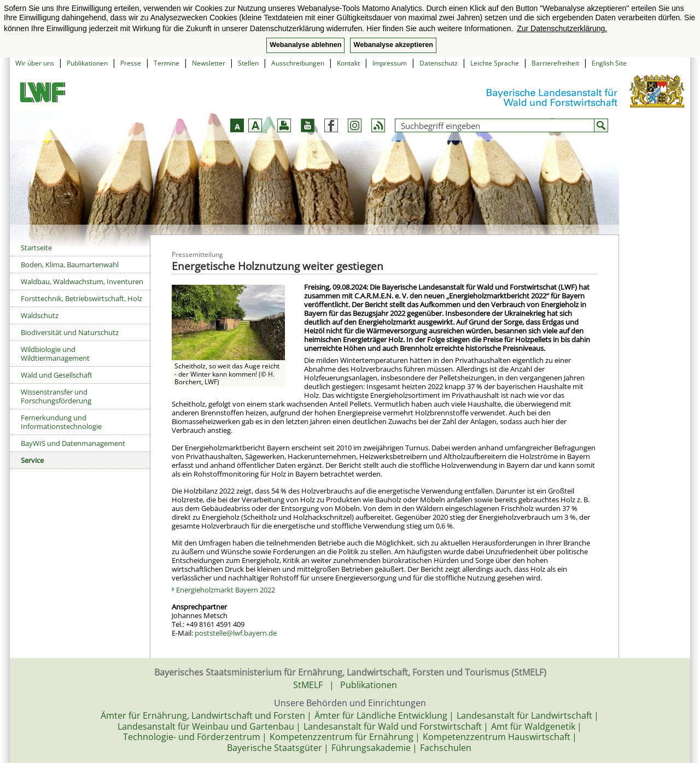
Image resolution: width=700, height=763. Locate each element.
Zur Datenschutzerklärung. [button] (562, 28)
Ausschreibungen (298, 63)
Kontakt (348, 63)
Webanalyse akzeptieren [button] (393, 45)
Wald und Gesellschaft (57, 375)
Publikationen (87, 63)
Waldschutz (40, 315)
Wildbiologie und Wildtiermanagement (55, 354)
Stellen (248, 63)
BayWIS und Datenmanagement (73, 443)
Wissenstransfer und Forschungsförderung (56, 396)
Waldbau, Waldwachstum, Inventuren (82, 281)
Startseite (36, 248)
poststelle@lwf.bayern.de (236, 633)
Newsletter (209, 63)
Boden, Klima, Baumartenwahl (70, 265)
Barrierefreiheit (555, 63)
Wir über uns (35, 63)
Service (32, 460)
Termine (167, 63)
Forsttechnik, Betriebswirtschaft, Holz (81, 298)
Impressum (390, 63)
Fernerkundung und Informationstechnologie (61, 422)
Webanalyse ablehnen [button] (305, 45)
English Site (609, 63)
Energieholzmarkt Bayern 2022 (226, 590)
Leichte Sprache (495, 63)
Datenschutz (439, 63)
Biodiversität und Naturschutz (70, 332)
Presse (131, 63)
